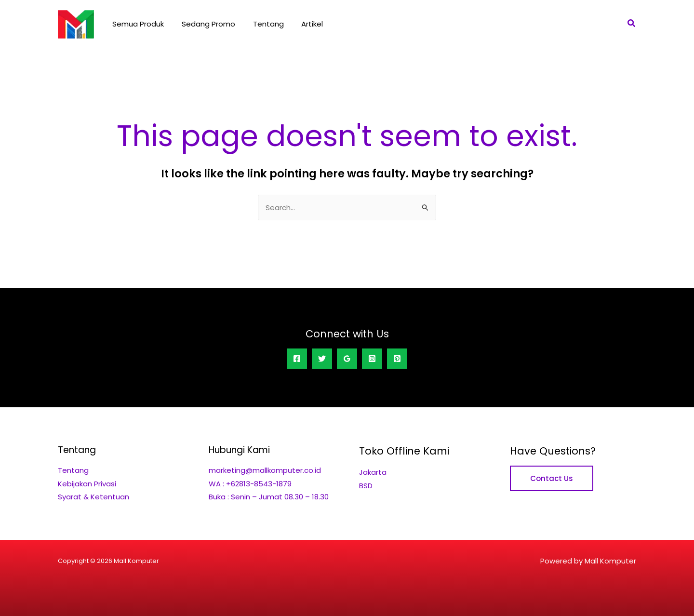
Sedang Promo (204, 24)
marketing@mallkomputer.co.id (265, 470)
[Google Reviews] (347, 359)
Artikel (301, 24)
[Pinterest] (397, 359)
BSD (366, 485)
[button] (632, 24)
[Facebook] (297, 359)
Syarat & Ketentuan (93, 496)
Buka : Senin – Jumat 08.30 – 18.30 (269, 496)
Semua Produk (137, 24)
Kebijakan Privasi (87, 483)
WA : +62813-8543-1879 (250, 483)
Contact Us (552, 478)
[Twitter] (322, 359)
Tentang (260, 24)
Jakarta (373, 472)
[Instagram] (372, 359)
